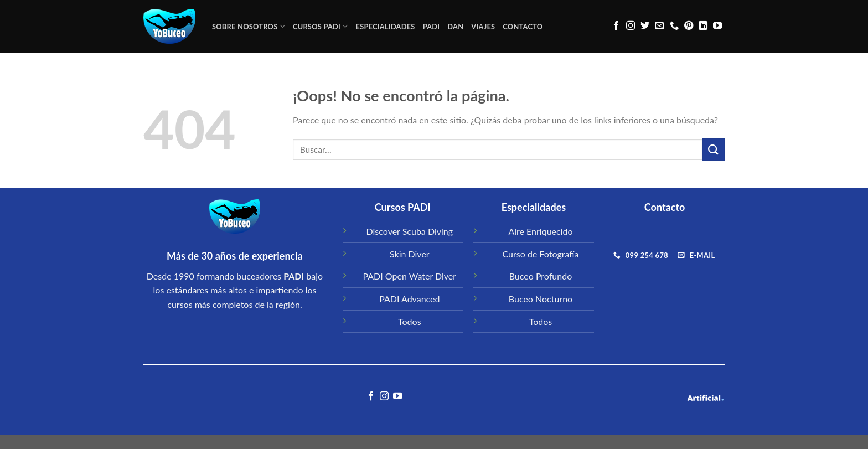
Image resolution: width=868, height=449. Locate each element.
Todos (410, 321)
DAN (455, 27)
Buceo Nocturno (541, 299)
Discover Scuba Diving (410, 231)
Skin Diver (410, 254)
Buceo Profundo (541, 276)
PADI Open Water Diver (409, 276)
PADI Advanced (409, 299)
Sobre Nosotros (249, 26)
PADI (432, 27)
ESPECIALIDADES (386, 27)
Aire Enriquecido (540, 231)
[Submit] (714, 149)
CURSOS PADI (321, 26)
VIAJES (483, 27)
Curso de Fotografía (541, 254)
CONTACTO (523, 27)
